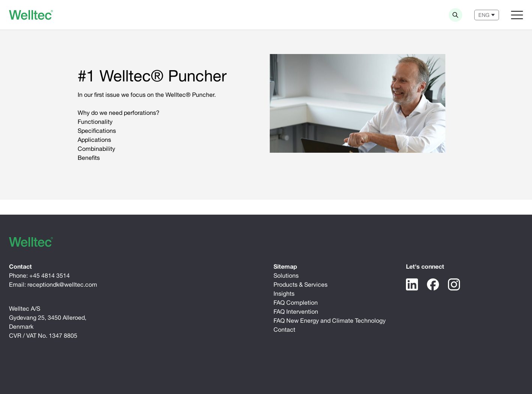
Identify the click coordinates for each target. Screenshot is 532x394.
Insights (284, 293)
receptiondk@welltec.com (62, 284)
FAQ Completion (296, 302)
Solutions (286, 275)
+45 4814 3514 (50, 275)
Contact (284, 329)
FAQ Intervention (296, 311)
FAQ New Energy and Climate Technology (330, 320)
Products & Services (301, 284)
